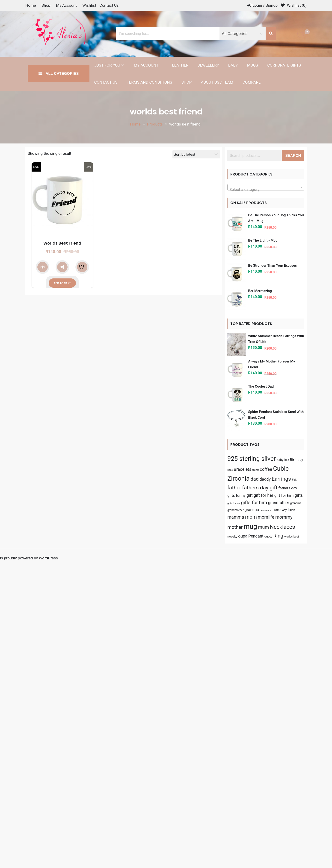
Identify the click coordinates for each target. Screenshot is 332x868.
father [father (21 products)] (234, 488)
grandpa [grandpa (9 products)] (252, 510)
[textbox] (266, 189)
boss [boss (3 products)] (230, 470)
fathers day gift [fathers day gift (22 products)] (260, 488)
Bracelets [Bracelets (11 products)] (242, 469)
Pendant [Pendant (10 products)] (256, 536)
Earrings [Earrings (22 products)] (281, 479)
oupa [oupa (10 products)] (243, 536)
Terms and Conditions (150, 82)
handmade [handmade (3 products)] (266, 510)
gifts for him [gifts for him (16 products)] (254, 503)
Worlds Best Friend (62, 243)
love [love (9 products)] (291, 510)
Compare (252, 82)
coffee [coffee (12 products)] (266, 469)
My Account (66, 5)
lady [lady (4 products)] (284, 510)
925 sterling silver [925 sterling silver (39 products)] (252, 459)
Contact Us (109, 5)
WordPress (48, 558)
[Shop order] (196, 154)
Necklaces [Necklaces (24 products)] (282, 527)
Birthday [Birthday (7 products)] (297, 460)
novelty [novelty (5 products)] (232, 536)
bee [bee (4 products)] (287, 460)
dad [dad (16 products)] (255, 479)
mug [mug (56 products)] (250, 526)
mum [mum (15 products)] (263, 527)
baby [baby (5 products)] (280, 460)
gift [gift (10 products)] (249, 495)
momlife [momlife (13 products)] (266, 517)
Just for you (107, 65)
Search (293, 156)
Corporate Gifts (284, 65)
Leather (180, 65)
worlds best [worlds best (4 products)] (292, 537)
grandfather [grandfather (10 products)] (279, 503)
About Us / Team (217, 82)
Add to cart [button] (62, 283)
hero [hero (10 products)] (277, 510)
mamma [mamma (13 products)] (236, 517)
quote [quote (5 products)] (268, 536)
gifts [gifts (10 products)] (299, 495)
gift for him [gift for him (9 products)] (284, 495)
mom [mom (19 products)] (251, 517)
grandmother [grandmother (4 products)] (235, 510)
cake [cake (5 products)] (255, 470)
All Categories (62, 74)
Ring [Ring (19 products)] (278, 536)
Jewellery (208, 65)
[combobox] (266, 187)
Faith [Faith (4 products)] (295, 480)
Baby (233, 65)
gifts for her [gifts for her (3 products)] (234, 503)
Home (31, 5)
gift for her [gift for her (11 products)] (264, 495)
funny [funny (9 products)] (241, 495)
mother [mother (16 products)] (235, 527)
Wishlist (89, 5)
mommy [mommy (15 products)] (284, 517)
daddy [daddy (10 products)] (265, 479)
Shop (46, 5)
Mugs (253, 65)
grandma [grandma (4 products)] (296, 503)
